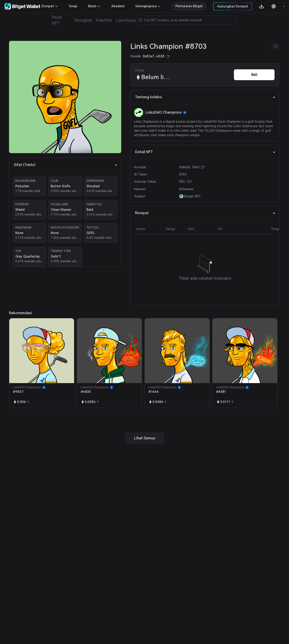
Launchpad (126, 20)
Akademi (118, 6)
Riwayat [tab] (205, 213)
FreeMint (104, 20)
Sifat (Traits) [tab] (66, 165)
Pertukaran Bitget (189, 6)
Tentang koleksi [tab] (205, 97)
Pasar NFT (57, 20)
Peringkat (83, 20)
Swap (73, 6)
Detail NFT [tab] (205, 152)
